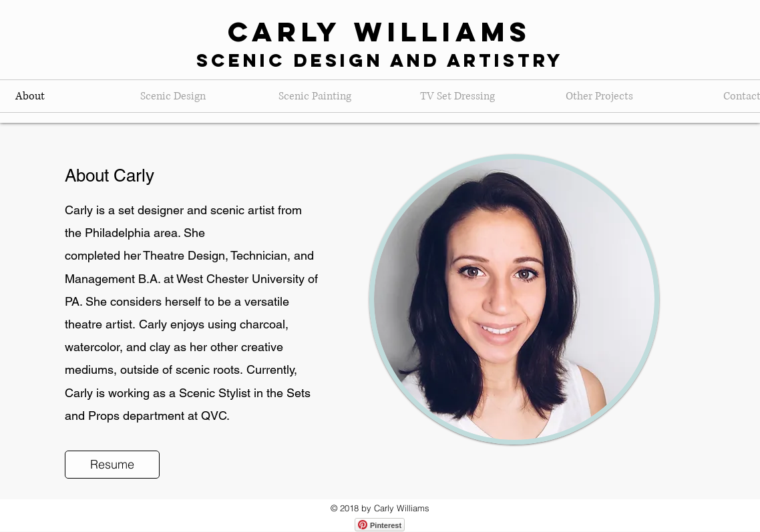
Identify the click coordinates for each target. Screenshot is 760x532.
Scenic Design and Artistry (380, 60)
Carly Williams (380, 32)
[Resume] (112, 465)
